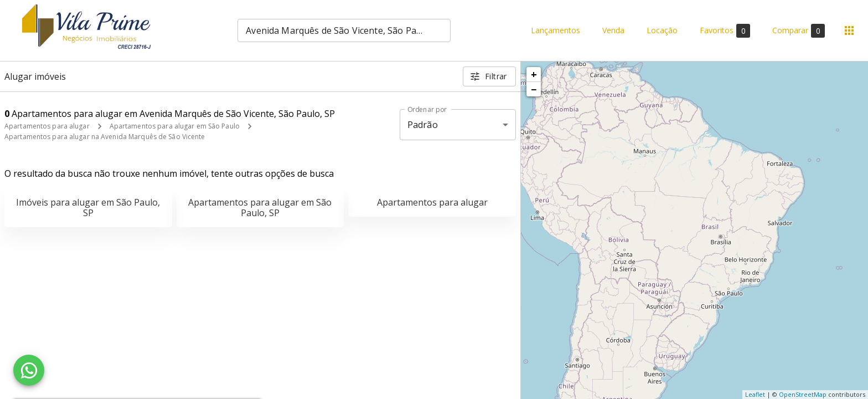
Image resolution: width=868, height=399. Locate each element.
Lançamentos (556, 31)
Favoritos (725, 31)
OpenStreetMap (803, 394)
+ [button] (534, 74)
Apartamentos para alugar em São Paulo (175, 126)
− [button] (534, 89)
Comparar (799, 31)
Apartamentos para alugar (47, 126)
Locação (662, 31)
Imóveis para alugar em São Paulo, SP (88, 208)
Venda (613, 31)
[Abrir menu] (849, 30)
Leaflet (755, 394)
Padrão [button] (423, 125)
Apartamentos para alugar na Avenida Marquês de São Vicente (105, 137)
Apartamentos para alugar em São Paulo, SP (260, 208)
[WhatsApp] (29, 370)
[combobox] (344, 30)
